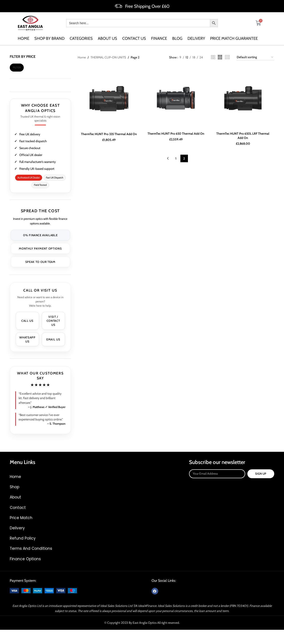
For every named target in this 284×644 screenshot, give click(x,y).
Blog (177, 38)
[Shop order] (255, 57)
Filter (17, 67)
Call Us (27, 321)
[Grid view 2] (213, 57)
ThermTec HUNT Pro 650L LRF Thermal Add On (243, 136)
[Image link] (43, 590)
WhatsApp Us (27, 339)
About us (107, 38)
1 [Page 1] (176, 158)
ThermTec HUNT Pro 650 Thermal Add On (176, 133)
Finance (159, 38)
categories (81, 38)
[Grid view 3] (220, 57)
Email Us (53, 339)
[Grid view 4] (227, 57)
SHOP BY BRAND (49, 38)
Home (24, 38)
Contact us (134, 38)
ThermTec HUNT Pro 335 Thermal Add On (109, 134)
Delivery (196, 38)
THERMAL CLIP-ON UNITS (108, 57)
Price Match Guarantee (234, 38)
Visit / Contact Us (53, 321)
